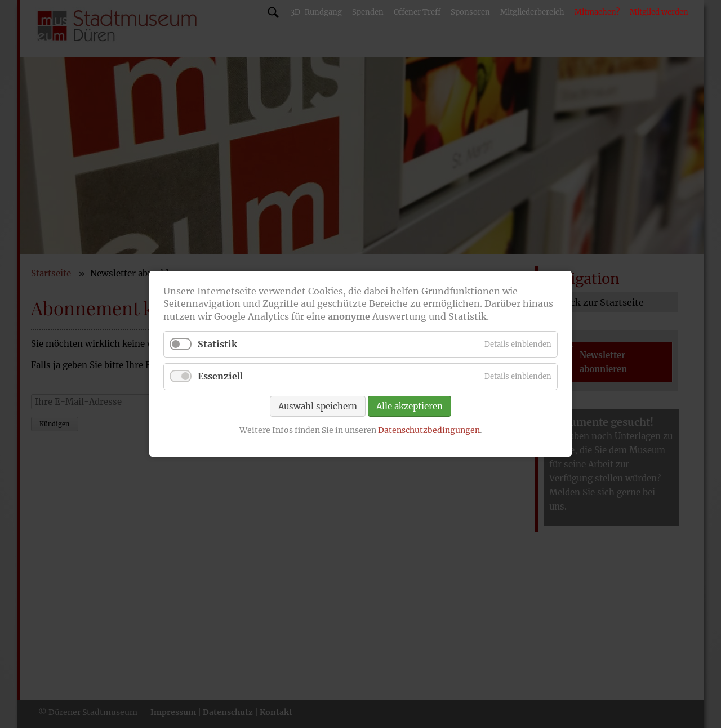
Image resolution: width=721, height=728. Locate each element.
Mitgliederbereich (532, 12)
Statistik (217, 345)
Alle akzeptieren (410, 406)
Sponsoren (470, 12)
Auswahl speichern (318, 406)
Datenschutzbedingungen (429, 430)
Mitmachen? (597, 12)
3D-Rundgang (316, 12)
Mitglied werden (659, 12)
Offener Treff (417, 12)
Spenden (368, 12)
